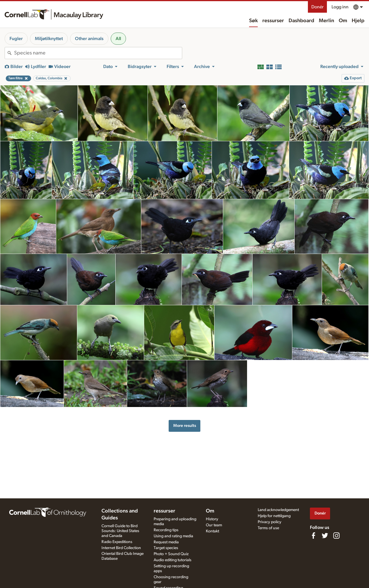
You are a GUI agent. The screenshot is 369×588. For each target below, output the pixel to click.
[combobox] (98, 53)
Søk (253, 21)
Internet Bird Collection (121, 548)
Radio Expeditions (117, 542)
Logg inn (340, 7)
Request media (166, 542)
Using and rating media (173, 536)
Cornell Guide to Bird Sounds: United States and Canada (120, 531)
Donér (317, 7)
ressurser (273, 21)
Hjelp (358, 21)
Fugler (16, 39)
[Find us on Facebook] (313, 536)
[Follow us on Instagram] (336, 536)
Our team (214, 525)
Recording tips (166, 530)
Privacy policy (270, 522)
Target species (166, 548)
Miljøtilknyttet (49, 39)
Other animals (89, 39)
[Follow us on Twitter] (325, 536)
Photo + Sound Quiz (171, 554)
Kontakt (212, 531)
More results (185, 426)
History (212, 519)
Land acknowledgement (278, 510)
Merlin (326, 21)
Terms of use (268, 528)
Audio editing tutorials (173, 560)
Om (343, 21)
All (118, 39)
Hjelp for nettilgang (274, 516)
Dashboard (301, 21)
